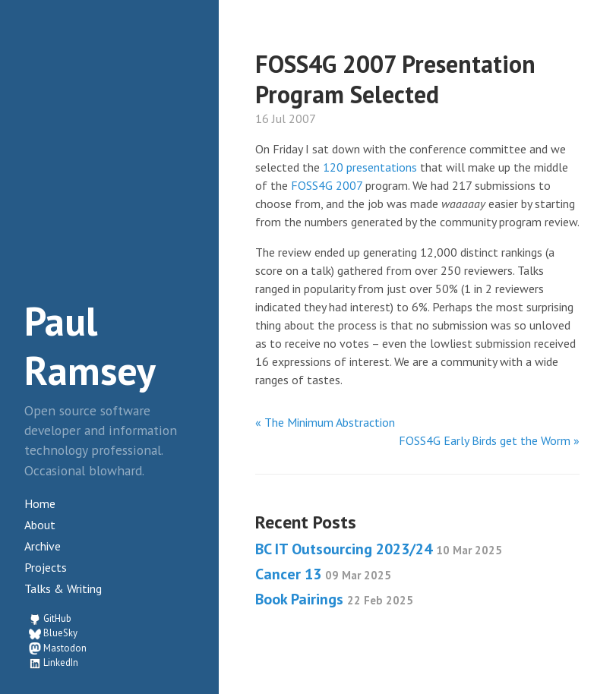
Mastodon (65, 648)
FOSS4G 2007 (327, 185)
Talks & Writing (63, 588)
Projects (46, 567)
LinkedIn (61, 662)
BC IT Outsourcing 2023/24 (379, 549)
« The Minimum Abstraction (325, 422)
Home (40, 503)
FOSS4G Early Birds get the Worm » (489, 440)
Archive (43, 546)
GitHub (57, 618)
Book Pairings (334, 599)
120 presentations (370, 167)
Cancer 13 (323, 574)
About (40, 525)
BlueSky (60, 633)
